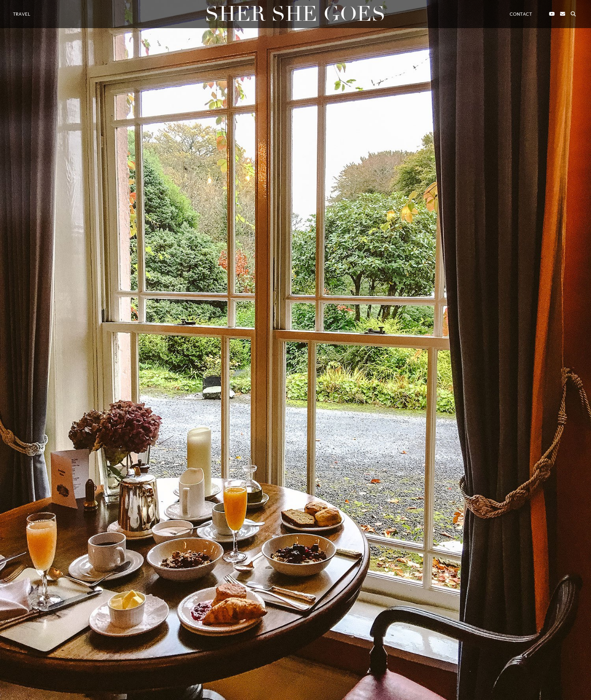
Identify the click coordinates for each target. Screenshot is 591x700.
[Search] (573, 14)
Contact (521, 14)
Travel (21, 14)
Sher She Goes (295, 14)
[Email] (563, 14)
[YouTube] (552, 14)
